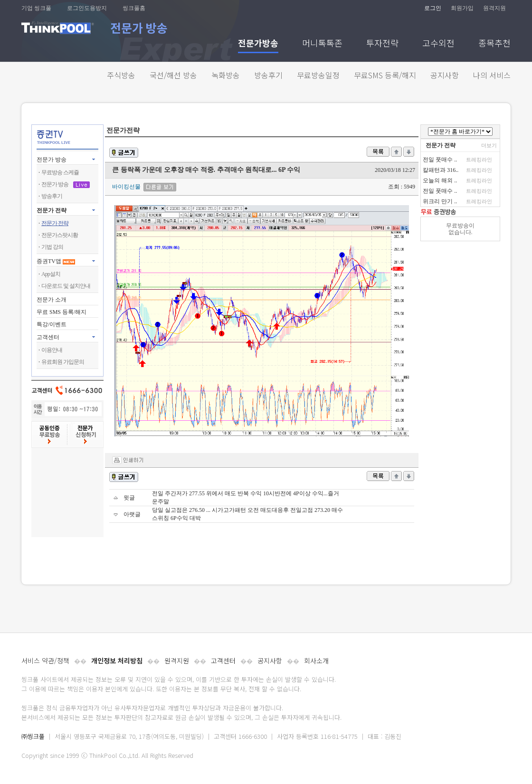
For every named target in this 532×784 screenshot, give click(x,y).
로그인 (433, 8)
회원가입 (462, 8)
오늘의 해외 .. (440, 180)
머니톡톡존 (322, 44)
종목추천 (494, 44)
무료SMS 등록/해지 (385, 75)
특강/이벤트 (52, 324)
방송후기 (268, 75)
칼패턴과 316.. (441, 170)
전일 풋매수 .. (440, 160)
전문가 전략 (52, 210)
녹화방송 (226, 75)
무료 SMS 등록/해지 (62, 312)
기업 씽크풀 (36, 8)
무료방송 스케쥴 (60, 172)
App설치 (51, 274)
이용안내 (52, 350)
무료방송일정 (318, 75)
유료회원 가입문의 (63, 362)
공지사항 (445, 75)
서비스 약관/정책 (45, 661)
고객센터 (223, 661)
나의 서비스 (492, 75)
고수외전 (438, 44)
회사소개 (316, 661)
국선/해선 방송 (173, 75)
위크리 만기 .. (440, 201)
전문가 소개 (52, 300)
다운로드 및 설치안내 (66, 286)
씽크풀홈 (134, 8)
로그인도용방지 (87, 8)
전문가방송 (258, 44)
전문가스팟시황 (60, 235)
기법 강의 (52, 247)
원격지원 (494, 8)
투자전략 (382, 44)
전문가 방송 (52, 160)
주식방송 (121, 75)
